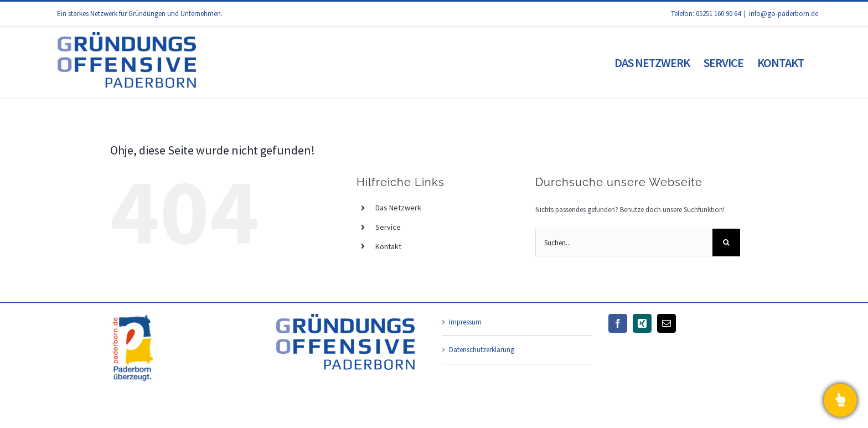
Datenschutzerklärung (482, 350)
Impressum (465, 322)
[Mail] (666, 323)
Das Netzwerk (398, 208)
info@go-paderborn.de (784, 14)
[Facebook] (618, 323)
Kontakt (388, 246)
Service (388, 227)
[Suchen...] (624, 243)
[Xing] (642, 323)
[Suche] (726, 243)
